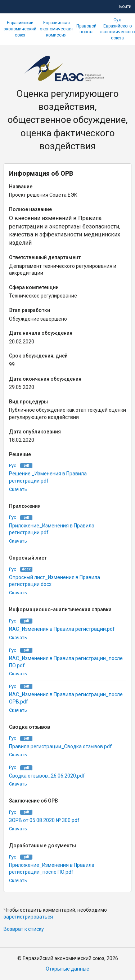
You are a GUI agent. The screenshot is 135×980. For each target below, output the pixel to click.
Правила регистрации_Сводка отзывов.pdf (60, 746)
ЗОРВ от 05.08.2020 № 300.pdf (44, 820)
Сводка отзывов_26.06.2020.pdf (47, 776)
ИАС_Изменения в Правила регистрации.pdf (62, 629)
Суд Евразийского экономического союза (117, 29)
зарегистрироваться (28, 917)
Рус (13, 465)
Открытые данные (67, 969)
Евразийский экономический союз (20, 29)
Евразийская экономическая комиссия (56, 29)
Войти (125, 7)
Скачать (18, 489)
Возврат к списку (24, 929)
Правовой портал (86, 29)
